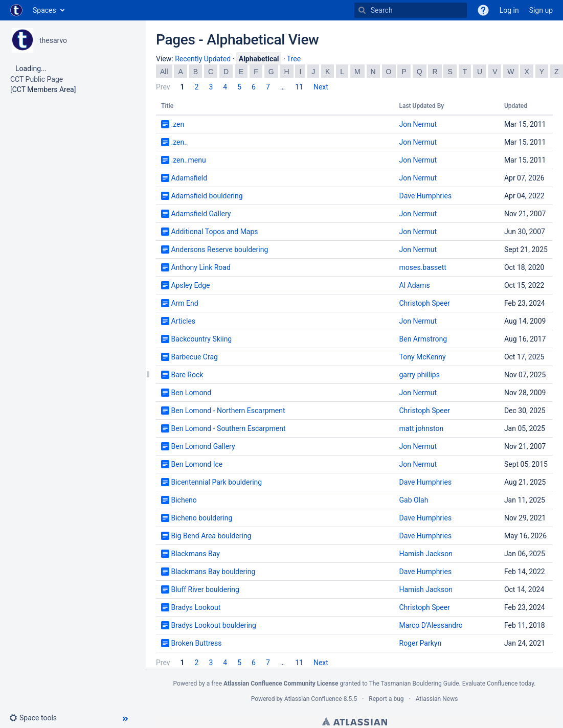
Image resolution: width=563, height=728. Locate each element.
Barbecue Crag (194, 357)
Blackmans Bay (195, 554)
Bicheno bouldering (201, 518)
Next (321, 87)
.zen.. (179, 142)
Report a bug (386, 699)
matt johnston (422, 428)
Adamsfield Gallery (201, 214)
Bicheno (184, 500)
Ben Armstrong (423, 339)
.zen (177, 124)
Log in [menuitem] (509, 10)
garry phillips (420, 375)
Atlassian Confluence (313, 699)
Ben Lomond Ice (197, 464)
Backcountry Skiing (201, 339)
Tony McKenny (423, 357)
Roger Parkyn (421, 643)
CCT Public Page (37, 79)
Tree (294, 59)
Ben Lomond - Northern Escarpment (228, 411)
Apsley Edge (190, 285)
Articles (183, 321)
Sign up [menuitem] (541, 10)
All (164, 72)
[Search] (362, 10)
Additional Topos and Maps (214, 232)
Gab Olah (414, 500)
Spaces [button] (44, 10)
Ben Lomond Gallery (203, 446)
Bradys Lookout (196, 607)
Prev (163, 87)
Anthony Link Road (200, 267)
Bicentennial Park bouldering (216, 482)
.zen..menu (188, 160)
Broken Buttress (196, 643)
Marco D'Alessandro (431, 625)
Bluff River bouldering (205, 589)
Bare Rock (187, 375)
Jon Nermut (418, 124)
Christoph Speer (425, 303)
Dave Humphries (426, 196)
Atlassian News (437, 699)
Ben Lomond (191, 393)
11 (299, 87)
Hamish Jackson (426, 554)
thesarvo (53, 40)
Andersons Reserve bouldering (219, 249)
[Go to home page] (16, 10)
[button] (483, 10)
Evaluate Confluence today (498, 684)
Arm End (184, 303)
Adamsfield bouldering (207, 196)
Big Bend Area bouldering (211, 536)
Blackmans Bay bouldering (213, 572)
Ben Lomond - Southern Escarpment (228, 428)
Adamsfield (189, 178)
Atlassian (355, 721)
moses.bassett (423, 267)
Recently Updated (203, 59)
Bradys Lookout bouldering (213, 625)
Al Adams (415, 285)
